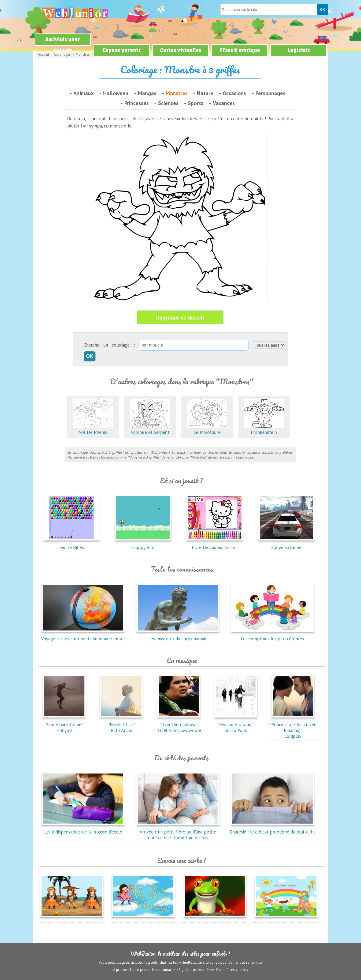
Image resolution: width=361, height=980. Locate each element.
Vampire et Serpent (150, 429)
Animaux (84, 93)
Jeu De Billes (72, 545)
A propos (120, 970)
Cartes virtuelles (181, 50)
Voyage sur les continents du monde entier (83, 636)
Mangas (147, 93)
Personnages (270, 93)
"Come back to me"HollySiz (64, 724)
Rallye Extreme (286, 545)
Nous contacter (164, 970)
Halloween (116, 93)
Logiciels (299, 50)
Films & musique (240, 50)
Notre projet (140, 970)
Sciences (168, 103)
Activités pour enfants (63, 45)
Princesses (137, 103)
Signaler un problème (196, 970)
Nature (205, 93)
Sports (196, 103)
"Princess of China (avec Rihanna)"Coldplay (293, 727)
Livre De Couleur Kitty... (215, 545)
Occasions (234, 93)
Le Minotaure (207, 429)
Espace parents (122, 50)
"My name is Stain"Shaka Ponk (236, 724)
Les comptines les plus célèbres (273, 636)
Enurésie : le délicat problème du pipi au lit (273, 829)
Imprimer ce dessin (180, 317)
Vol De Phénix (93, 429)
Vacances (224, 103)
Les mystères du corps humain (178, 636)
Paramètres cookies (232, 970)
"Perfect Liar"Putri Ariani (121, 724)
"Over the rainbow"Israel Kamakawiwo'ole (179, 724)
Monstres (177, 93)
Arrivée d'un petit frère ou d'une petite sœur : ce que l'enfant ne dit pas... (178, 832)
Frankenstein (264, 429)
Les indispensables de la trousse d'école (83, 829)
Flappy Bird (143, 545)
